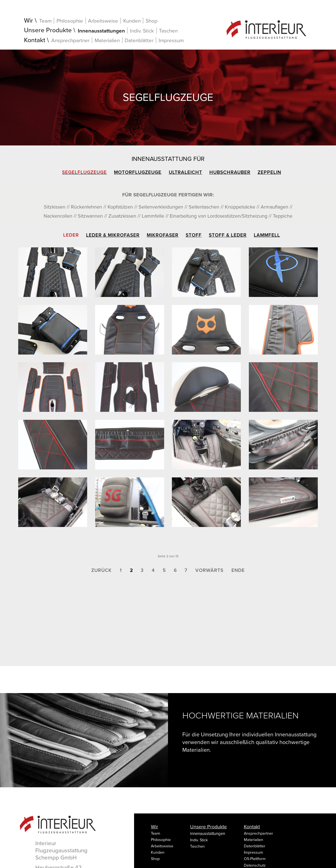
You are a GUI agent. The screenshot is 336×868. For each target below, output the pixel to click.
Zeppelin (269, 172)
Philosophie (70, 21)
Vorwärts (209, 570)
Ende (238, 570)
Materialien (107, 40)
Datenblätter (139, 40)
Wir (29, 21)
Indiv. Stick (142, 31)
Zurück (102, 570)
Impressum (171, 40)
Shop (152, 21)
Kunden (132, 21)
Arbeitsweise (103, 21)
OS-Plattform (255, 859)
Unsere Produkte (48, 30)
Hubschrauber (230, 172)
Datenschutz (255, 865)
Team (45, 21)
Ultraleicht (186, 172)
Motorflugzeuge (138, 172)
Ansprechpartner (70, 40)
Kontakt (35, 40)
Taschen (168, 31)
